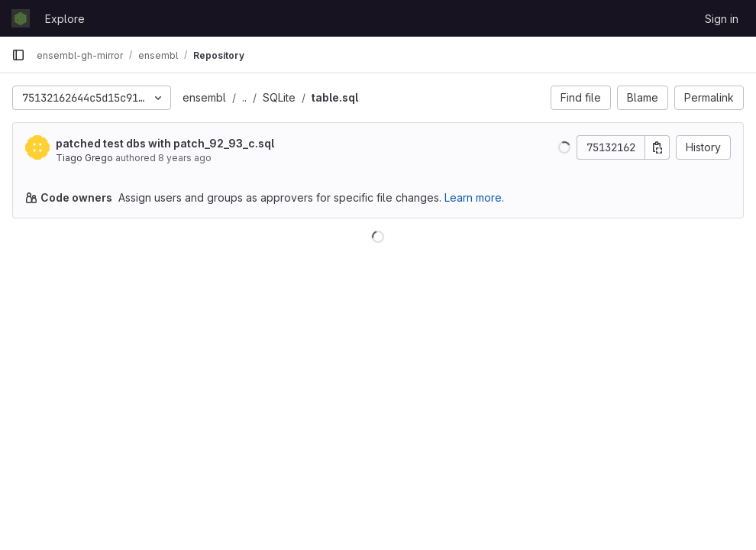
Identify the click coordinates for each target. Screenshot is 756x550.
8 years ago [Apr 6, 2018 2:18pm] (185, 158)
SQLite (279, 97)
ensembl (204, 97)
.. (244, 97)
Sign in (722, 19)
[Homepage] (21, 18)
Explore (65, 19)
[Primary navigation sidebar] (18, 55)
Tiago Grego (84, 158)
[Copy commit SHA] (657, 147)
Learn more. (474, 197)
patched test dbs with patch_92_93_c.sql (165, 143)
